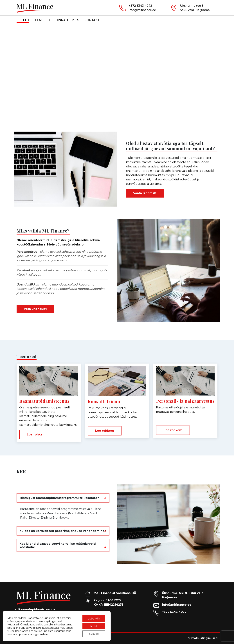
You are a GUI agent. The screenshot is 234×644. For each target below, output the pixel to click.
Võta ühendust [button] (35, 309)
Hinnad (62, 20)
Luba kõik (94, 619)
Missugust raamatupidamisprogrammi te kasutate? (59, 498)
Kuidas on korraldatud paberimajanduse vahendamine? (63, 531)
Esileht (23, 20)
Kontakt (92, 20)
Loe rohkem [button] (36, 434)
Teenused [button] (41, 20)
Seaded (94, 634)
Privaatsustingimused (202, 638)
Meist (76, 20)
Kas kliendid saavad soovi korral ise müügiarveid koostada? (58, 545)
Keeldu (94, 626)
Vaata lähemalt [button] (145, 193)
